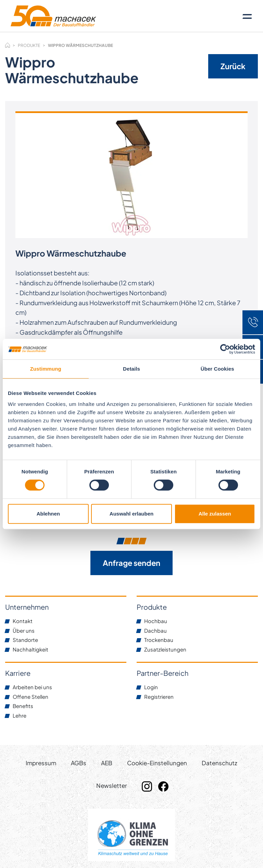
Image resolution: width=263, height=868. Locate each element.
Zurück (233, 66)
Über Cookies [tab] (217, 369)
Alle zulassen (215, 514)
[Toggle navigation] (247, 16)
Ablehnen (48, 514)
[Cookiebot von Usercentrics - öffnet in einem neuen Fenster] (225, 349)
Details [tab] (131, 369)
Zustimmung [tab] (46, 369)
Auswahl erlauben (131, 514)
